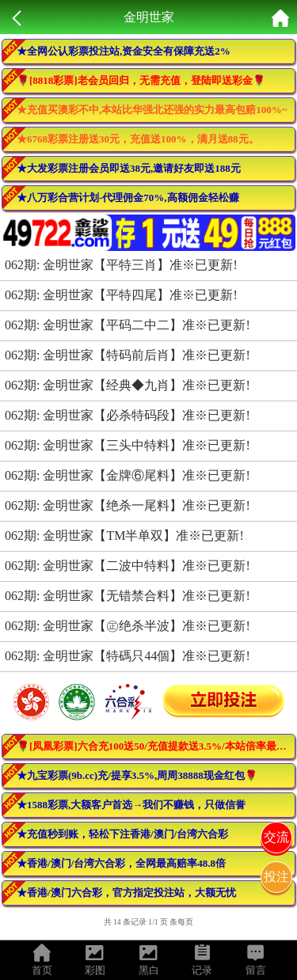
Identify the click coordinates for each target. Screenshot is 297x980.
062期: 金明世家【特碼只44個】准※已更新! (128, 656)
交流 (276, 837)
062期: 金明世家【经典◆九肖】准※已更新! (128, 385)
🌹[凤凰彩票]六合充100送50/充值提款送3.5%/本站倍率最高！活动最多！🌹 (156, 746)
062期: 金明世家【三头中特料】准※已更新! (128, 445)
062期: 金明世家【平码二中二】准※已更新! (128, 325)
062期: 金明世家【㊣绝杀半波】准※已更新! (128, 626)
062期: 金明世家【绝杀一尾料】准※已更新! (128, 505)
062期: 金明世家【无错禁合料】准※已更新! (128, 596)
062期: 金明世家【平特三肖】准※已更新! (121, 265)
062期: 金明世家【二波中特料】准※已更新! (128, 566)
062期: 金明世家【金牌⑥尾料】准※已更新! (128, 475)
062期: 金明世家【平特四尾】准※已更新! (121, 295)
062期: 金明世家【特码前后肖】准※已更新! (128, 355)
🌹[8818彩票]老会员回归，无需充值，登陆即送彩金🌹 (141, 80)
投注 (276, 877)
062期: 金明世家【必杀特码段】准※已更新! (128, 415)
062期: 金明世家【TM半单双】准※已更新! (124, 536)
